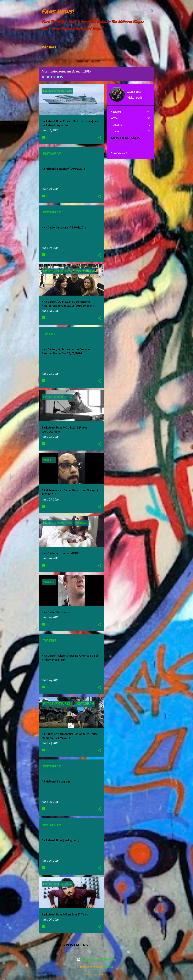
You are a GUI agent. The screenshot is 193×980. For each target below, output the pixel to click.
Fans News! (58, 11)
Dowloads (77, 58)
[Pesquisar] (152, 11)
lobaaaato (108, 967)
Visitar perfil (135, 98)
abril (117, 131)
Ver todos (52, 77)
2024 (114, 118)
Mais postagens (72, 945)
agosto (118, 125)
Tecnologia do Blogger (96, 959)
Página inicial (51, 58)
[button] (99, 138)
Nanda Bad (134, 92)
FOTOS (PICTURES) (104, 58)
